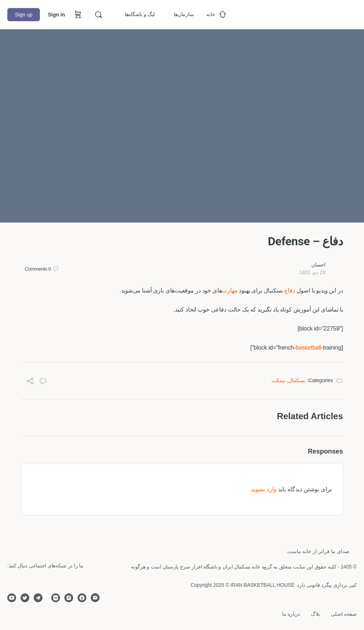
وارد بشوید (264, 489)
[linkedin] (56, 598)
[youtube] (12, 598)
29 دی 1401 (312, 272)
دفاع (290, 290)
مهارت (230, 290)
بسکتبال (297, 380)
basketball (308, 348)
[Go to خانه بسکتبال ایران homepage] (302, 14)
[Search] (98, 15)
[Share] (30, 382)
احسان (318, 265)
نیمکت (278, 380)
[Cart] (77, 15)
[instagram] (69, 598)
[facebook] (82, 598)
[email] (95, 598)
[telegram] (38, 598)
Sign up (24, 15)
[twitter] (25, 598)
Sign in (57, 15)
